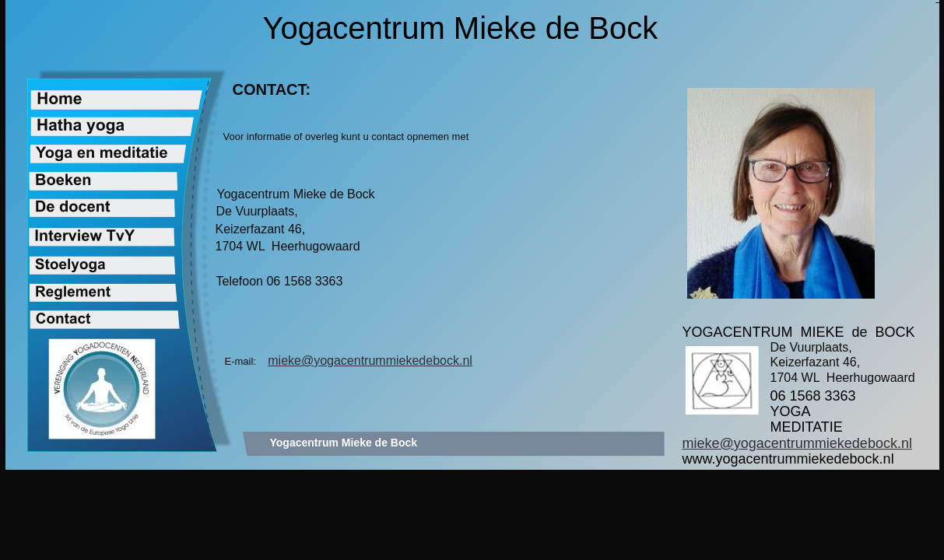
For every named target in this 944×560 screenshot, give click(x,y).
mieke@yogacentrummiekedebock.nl (370, 360)
